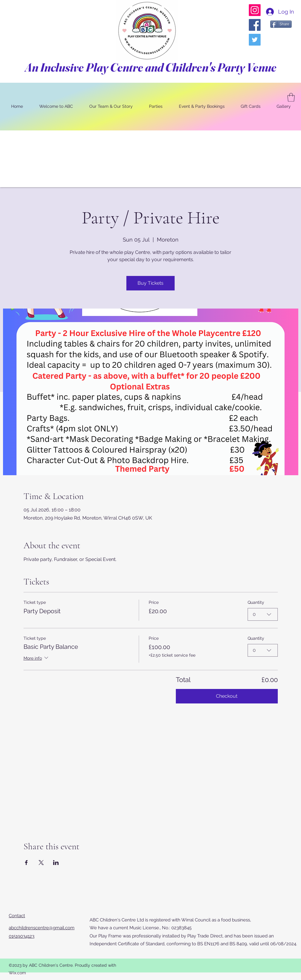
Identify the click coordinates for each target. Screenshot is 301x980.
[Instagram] (255, 10)
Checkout (227, 696)
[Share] (281, 24)
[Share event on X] (41, 863)
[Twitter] (255, 40)
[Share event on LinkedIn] (56, 863)
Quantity (256, 602)
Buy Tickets (150, 283)
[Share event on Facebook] (26, 863)
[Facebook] (255, 25)
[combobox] (263, 614)
